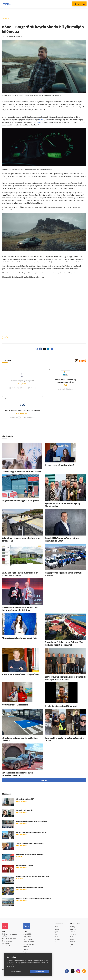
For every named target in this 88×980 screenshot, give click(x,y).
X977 (72, 945)
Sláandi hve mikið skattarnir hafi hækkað (30, 843)
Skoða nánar (10, 966)
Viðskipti (57, 929)
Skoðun (57, 937)
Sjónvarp (57, 939)
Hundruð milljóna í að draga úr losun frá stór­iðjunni (34, 899)
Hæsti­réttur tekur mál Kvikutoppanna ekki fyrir (32, 832)
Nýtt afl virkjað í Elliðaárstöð (15, 705)
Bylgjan (73, 939)
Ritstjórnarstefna (29, 942)
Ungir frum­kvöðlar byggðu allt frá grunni (20, 501)
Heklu (41, 120)
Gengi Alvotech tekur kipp (25, 810)
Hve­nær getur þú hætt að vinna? (59, 465)
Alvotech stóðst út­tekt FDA (25, 799)
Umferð (26, 949)
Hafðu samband (28, 939)
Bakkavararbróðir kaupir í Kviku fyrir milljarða (32, 821)
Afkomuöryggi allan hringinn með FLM (19, 638)
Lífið (56, 934)
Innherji (73, 927)
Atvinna (73, 932)
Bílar (5, 338)
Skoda (39, 122)
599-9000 (8, 946)
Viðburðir (73, 934)
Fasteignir (73, 929)
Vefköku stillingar (16, 972)
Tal (71, 947)
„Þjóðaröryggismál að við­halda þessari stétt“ (22, 472)
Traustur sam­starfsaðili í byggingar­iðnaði (21, 675)
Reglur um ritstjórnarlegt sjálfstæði (10, 935)
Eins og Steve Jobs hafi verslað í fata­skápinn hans (33, 877)
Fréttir (56, 927)
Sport (56, 932)
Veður (72, 937)
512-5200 (29, 934)
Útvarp (57, 942)
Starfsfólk (26, 947)
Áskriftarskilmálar (29, 944)
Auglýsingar (27, 937)
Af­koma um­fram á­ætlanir (25, 866)
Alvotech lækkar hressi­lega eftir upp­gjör (30, 888)
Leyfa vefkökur (40, 972)
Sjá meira (44, 780)
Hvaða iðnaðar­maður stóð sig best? (61, 706)
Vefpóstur (26, 952)
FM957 (73, 942)
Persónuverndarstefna (9, 939)
